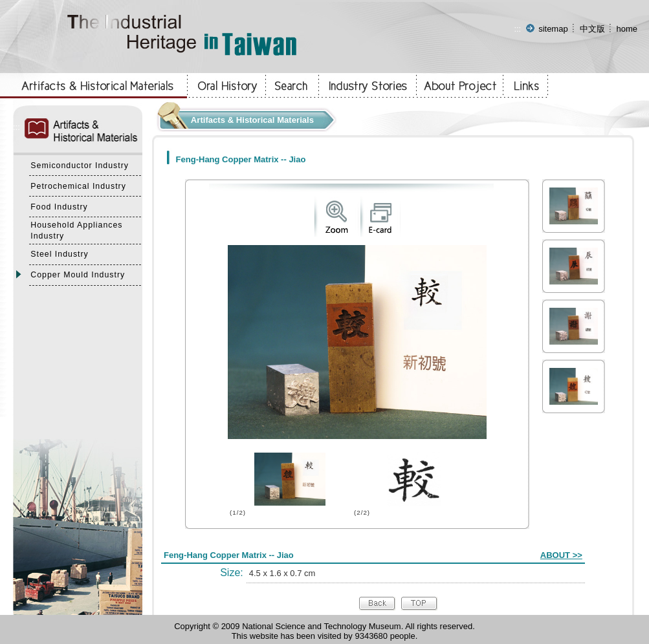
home (627, 29)
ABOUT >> (561, 555)
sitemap (553, 29)
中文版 (592, 29)
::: (517, 29)
